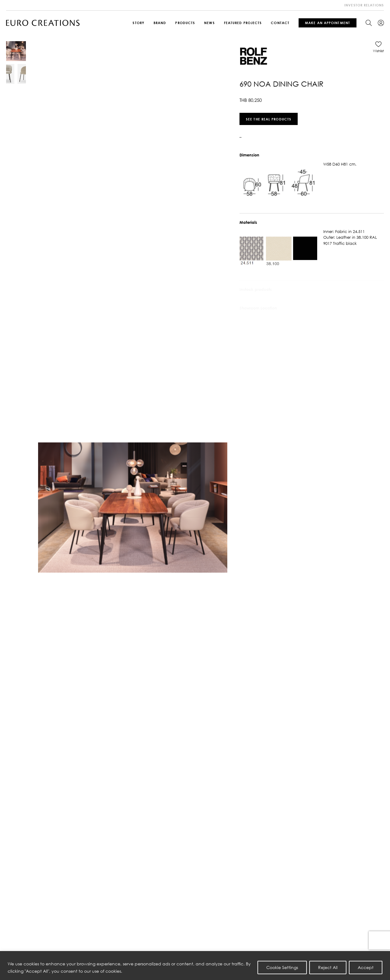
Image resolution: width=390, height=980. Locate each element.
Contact (280, 23)
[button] (378, 47)
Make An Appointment (328, 23)
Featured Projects (243, 23)
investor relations (364, 5)
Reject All (328, 967)
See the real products (269, 119)
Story (138, 23)
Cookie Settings (282, 967)
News (209, 23)
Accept (366, 967)
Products (185, 23)
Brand (160, 23)
